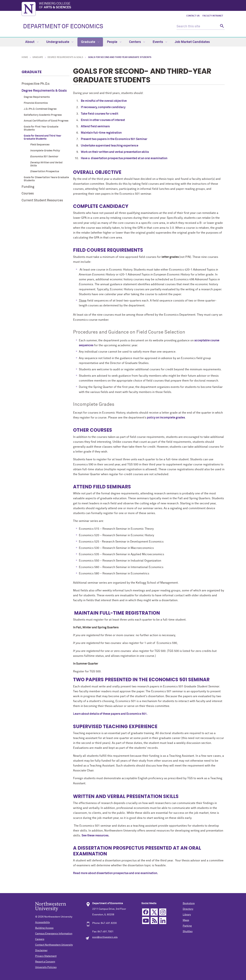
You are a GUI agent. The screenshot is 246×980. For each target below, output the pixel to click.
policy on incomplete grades (166, 418)
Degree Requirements (37, 97)
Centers (137, 42)
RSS (154, 921)
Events (160, 42)
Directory (188, 909)
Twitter (154, 912)
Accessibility (43, 922)
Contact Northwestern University (54, 945)
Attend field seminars (95, 126)
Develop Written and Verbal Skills (46, 164)
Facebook (146, 912)
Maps (186, 920)
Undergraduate (60, 42)
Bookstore (189, 903)
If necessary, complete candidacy (103, 107)
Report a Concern (45, 962)
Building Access (44, 928)
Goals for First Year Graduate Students (41, 128)
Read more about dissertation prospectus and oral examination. (116, 873)
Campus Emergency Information (54, 934)
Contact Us (193, 16)
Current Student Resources (42, 200)
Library (187, 915)
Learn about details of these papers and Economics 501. (111, 714)
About (32, 42)
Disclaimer (41, 950)
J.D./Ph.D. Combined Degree (40, 109)
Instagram (163, 912)
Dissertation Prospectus (45, 171)
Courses (28, 194)
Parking (187, 926)
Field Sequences (40, 145)
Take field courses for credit (100, 114)
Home (25, 57)
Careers (40, 939)
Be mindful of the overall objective (104, 101)
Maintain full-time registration (101, 133)
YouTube (146, 921)
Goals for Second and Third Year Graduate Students (43, 137)
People (114, 42)
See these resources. (95, 835)
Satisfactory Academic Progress (43, 115)
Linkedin (163, 921)
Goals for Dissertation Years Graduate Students (46, 179)
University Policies (46, 967)
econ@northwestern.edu (105, 937)
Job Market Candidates (192, 42)
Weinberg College (132, 6)
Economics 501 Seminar (44, 157)
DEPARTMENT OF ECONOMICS (63, 27)
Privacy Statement (46, 956)
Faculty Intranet (213, 16)
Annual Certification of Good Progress (46, 121)
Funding (28, 187)
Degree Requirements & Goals (65, 57)
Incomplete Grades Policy (45, 151)
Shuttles (188, 931)
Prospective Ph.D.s (36, 84)
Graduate (90, 42)
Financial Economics (36, 103)
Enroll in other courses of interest (103, 120)
